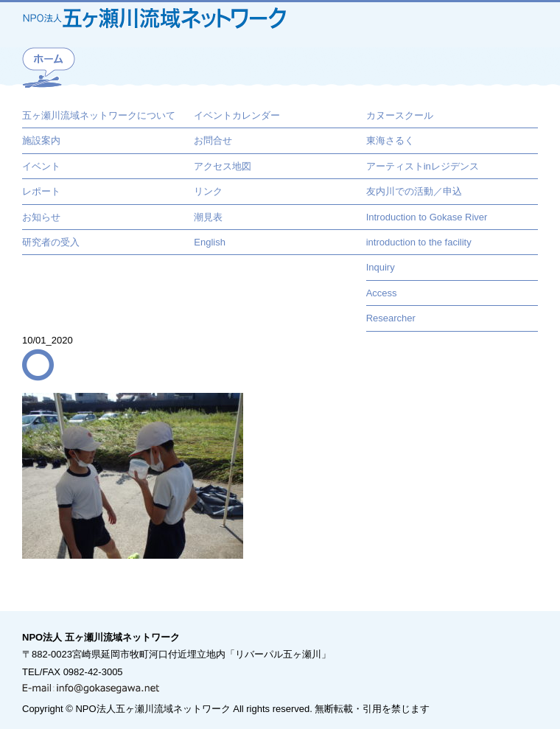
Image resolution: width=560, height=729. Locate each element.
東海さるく (390, 140)
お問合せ (213, 140)
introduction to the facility (419, 242)
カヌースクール (400, 115)
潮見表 (208, 217)
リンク (208, 191)
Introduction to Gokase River (427, 217)
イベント (41, 166)
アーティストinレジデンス (423, 166)
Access (382, 293)
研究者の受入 (51, 242)
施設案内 (41, 140)
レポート (41, 191)
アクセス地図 (223, 166)
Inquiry (381, 267)
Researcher (391, 318)
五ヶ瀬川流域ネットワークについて (99, 115)
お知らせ (41, 217)
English (210, 242)
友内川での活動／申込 (414, 191)
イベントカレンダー (237, 115)
